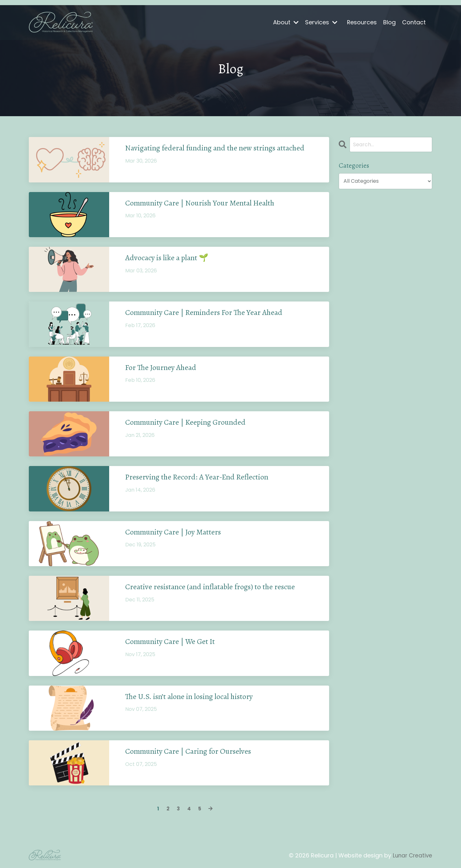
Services (321, 22)
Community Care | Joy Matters (181, 533)
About (286, 22)
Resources (362, 22)
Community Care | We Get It (177, 643)
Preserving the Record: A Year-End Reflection (208, 478)
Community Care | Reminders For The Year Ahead (216, 314)
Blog (389, 22)
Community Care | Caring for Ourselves (198, 752)
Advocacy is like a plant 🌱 (174, 259)
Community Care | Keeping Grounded (195, 423)
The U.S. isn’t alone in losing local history (200, 698)
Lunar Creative (412, 856)
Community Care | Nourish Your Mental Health (211, 204)
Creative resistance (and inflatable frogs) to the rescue (223, 588)
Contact (414, 22)
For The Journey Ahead (166, 369)
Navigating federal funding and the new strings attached (212, 154)
